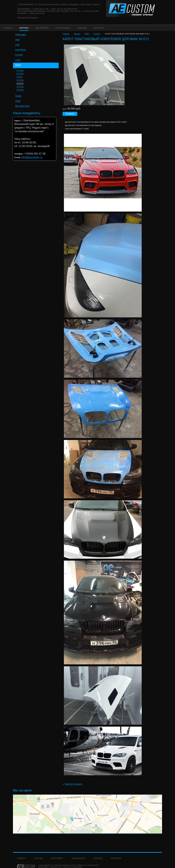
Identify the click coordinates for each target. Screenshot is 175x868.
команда (98, 858)
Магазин (77, 34)
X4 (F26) (20, 70)
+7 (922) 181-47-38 (68, 867)
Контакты (116, 858)
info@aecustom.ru (28, 18)
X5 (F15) (20, 87)
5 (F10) (19, 77)
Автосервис (57, 858)
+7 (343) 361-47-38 (55, 867)
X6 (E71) (20, 83)
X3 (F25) (20, 74)
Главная (66, 34)
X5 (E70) (20, 90)
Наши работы (78, 858)
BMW (87, 34)
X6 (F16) (20, 80)
